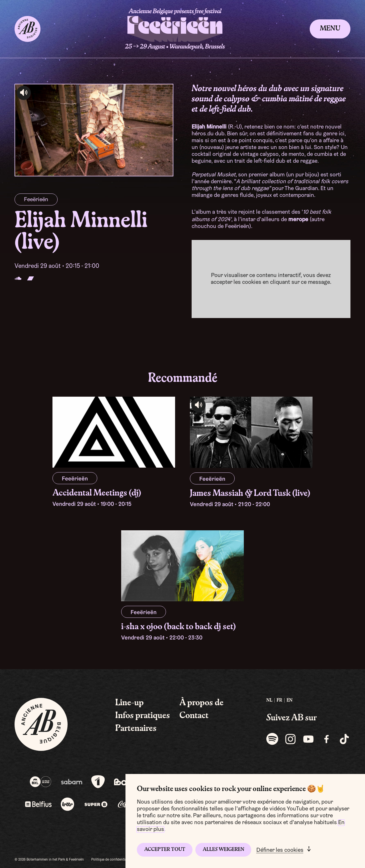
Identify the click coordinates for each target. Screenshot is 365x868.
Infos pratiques (143, 716)
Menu (330, 29)
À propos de (201, 703)
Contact (194, 716)
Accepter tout (165, 850)
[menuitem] (269, 701)
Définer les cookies (280, 850)
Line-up (129, 703)
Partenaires (136, 729)
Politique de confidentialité (111, 860)
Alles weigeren (223, 850)
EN (290, 700)
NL (269, 700)
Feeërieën (36, 200)
